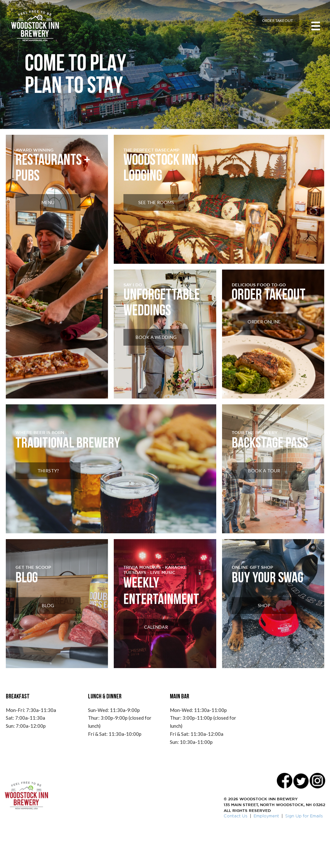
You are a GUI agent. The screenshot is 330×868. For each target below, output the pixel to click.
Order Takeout (265, 27)
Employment (266, 852)
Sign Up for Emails (304, 852)
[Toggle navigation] (311, 29)
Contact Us (236, 852)
